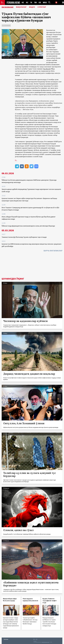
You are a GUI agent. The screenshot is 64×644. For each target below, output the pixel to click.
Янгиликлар (8, 7)
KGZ (27, 3)
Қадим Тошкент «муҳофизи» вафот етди (50, 601)
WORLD (45, 3)
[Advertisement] (32, 265)
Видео (32, 7)
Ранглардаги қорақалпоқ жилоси (30, 600)
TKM (35, 3)
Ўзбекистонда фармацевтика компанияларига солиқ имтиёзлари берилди (28, 226)
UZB (40, 3)
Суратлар (42, 7)
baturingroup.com (45, 642)
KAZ (23, 3)
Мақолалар (21, 7)
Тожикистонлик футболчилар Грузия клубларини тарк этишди (24, 237)
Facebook (47, 69)
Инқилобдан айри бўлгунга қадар (10, 600)
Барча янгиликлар (53, 251)
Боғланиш (6, 639)
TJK (31, 3)
